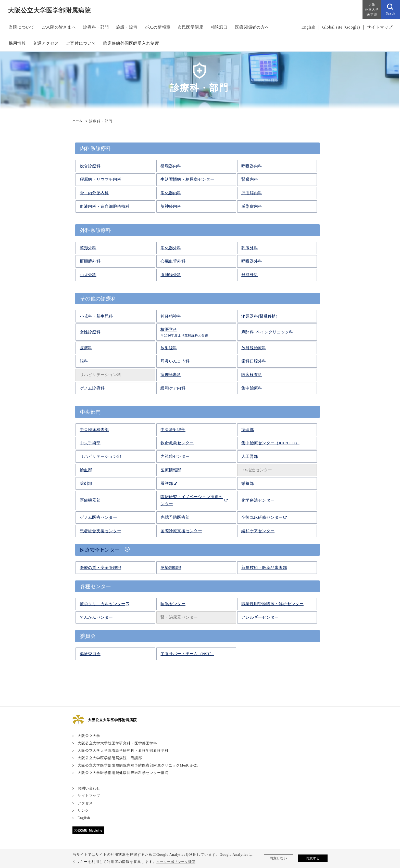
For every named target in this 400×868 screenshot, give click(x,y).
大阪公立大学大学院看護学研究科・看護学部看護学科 (123, 750)
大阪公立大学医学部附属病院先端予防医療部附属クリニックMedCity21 (138, 765)
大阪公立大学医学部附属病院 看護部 (110, 758)
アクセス (85, 803)
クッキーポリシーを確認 (177, 862)
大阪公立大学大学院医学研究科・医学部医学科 (118, 743)
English (84, 818)
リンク (83, 810)
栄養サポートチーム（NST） (187, 653)
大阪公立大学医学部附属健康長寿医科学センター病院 (123, 773)
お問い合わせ (89, 788)
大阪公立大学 (89, 736)
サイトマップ (89, 795)
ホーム (78, 121)
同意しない (278, 858)
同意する (313, 858)
